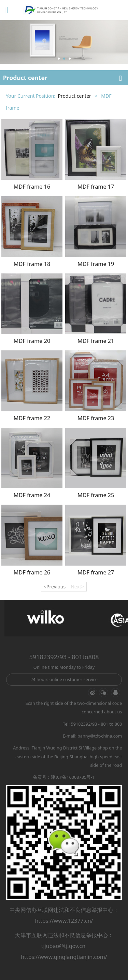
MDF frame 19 (96, 264)
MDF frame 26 (32, 572)
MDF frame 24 (32, 495)
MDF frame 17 (96, 187)
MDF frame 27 (96, 572)
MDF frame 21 (96, 341)
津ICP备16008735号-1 (73, 777)
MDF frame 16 (32, 187)
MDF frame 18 (32, 264)
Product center (74, 96)
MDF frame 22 (32, 418)
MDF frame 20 (32, 341)
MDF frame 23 (96, 418)
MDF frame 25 (96, 495)
